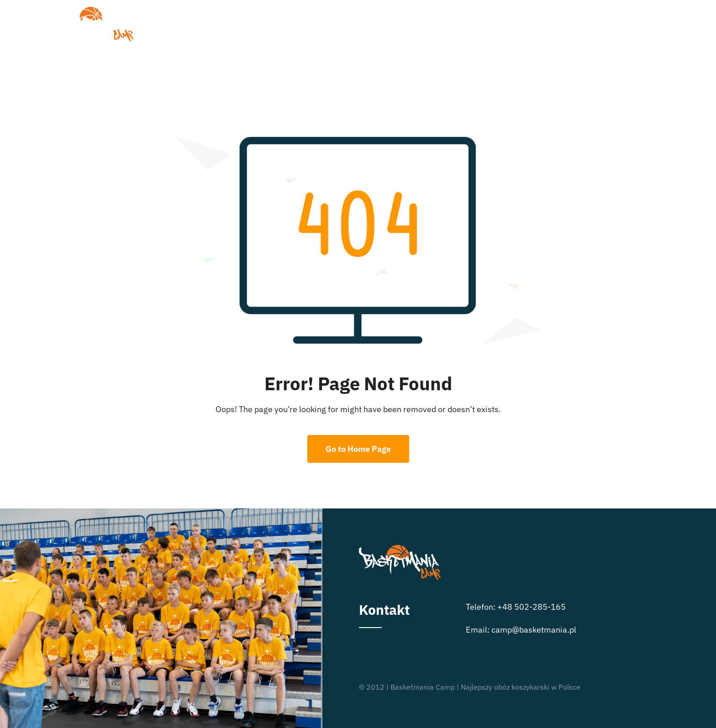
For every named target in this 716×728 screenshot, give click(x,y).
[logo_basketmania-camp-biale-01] (93, 11)
